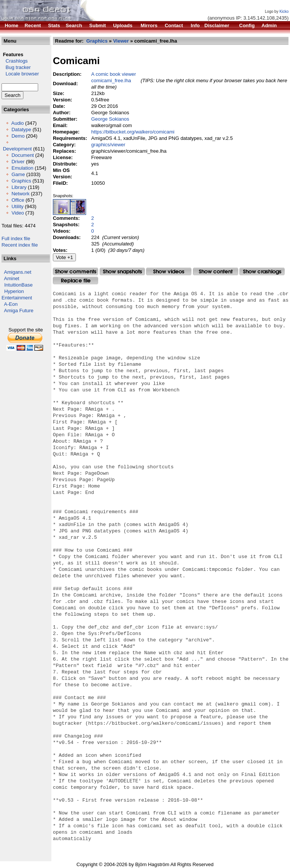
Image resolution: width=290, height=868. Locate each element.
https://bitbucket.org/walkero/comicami (133, 132)
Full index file (16, 238)
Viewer (121, 41)
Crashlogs (15, 61)
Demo (18, 136)
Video (18, 213)
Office (18, 200)
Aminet (12, 278)
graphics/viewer (108, 145)
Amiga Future (19, 311)
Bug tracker (16, 67)
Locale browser (20, 74)
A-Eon (11, 304)
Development (18, 149)
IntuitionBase (18, 285)
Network (20, 194)
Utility (17, 206)
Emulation (22, 168)
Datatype (21, 130)
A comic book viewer (114, 74)
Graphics (21, 181)
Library (19, 187)
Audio (18, 123)
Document (22, 155)
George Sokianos (110, 119)
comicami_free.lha (111, 81)
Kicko (284, 12)
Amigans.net (18, 272)
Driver (18, 162)
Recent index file (20, 245)
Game (18, 174)
